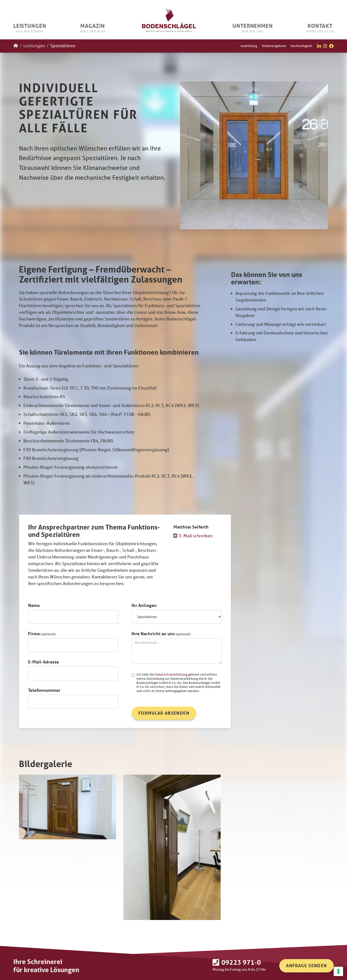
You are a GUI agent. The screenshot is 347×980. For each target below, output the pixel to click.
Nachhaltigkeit (301, 46)
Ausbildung (249, 46)
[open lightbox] (68, 807)
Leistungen (34, 45)
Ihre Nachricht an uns (161, 633)
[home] (169, 19)
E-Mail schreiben (196, 536)
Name (34, 605)
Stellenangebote (274, 46)
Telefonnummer (44, 690)
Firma (42, 633)
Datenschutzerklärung (171, 674)
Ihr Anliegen (144, 605)
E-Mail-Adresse (43, 662)
